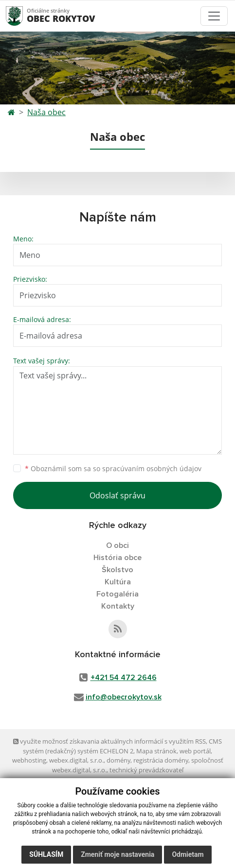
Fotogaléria (117, 594)
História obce (117, 558)
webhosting (29, 760)
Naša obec (46, 112)
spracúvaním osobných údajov (152, 468)
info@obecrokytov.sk (124, 697)
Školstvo (117, 570)
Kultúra (118, 582)
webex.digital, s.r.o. (76, 760)
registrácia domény (161, 760)
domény (118, 760)
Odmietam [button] (188, 854)
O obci (117, 545)
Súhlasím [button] (46, 854)
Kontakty (118, 606)
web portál (195, 751)
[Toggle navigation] (214, 16)
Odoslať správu (117, 495)
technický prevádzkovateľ (146, 770)
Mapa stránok (156, 751)
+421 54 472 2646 (124, 678)
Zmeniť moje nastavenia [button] (117, 854)
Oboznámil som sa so (113, 468)
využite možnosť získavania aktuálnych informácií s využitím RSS (109, 741)
